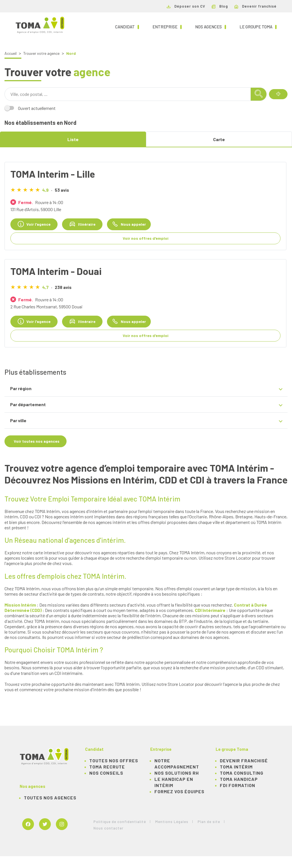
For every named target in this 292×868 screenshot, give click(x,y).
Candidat (127, 26)
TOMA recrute (107, 767)
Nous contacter (109, 828)
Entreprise (167, 26)
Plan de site (209, 822)
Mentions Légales (172, 822)
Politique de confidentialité (120, 822)
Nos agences (211, 26)
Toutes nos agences (50, 798)
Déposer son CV (186, 6)
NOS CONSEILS (106, 773)
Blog (220, 6)
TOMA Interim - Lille (53, 174)
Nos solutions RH (177, 773)
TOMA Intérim (236, 767)
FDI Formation (238, 785)
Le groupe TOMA (258, 26)
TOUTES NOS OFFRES (114, 760)
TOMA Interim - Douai (56, 271)
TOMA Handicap (239, 779)
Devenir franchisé (255, 6)
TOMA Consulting (242, 773)
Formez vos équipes (179, 791)
